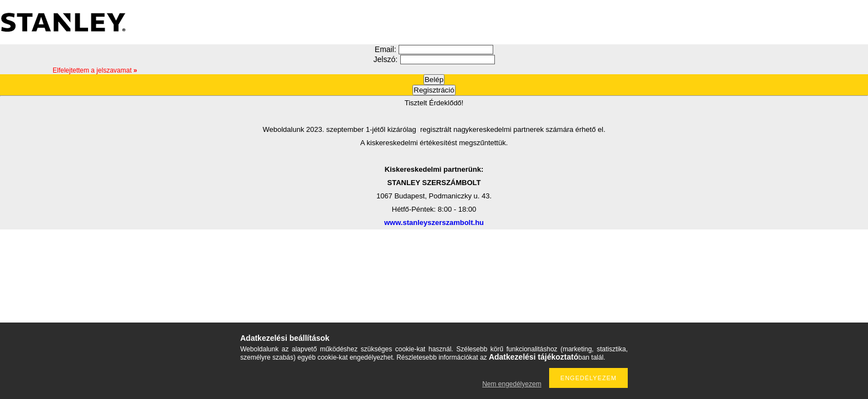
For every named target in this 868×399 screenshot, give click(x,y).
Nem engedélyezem (512, 384)
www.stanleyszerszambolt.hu (434, 222)
